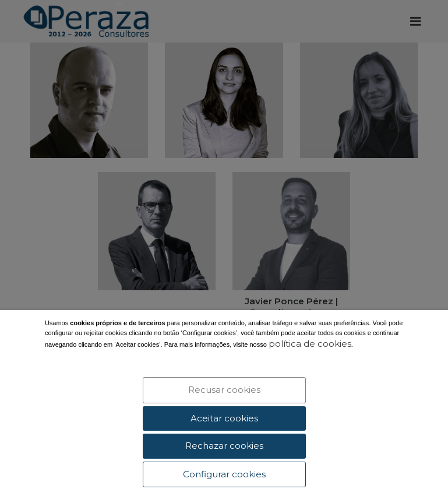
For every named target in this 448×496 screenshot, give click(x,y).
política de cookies (310, 344)
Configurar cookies (224, 474)
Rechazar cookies (224, 446)
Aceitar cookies (224, 418)
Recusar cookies (224, 390)
